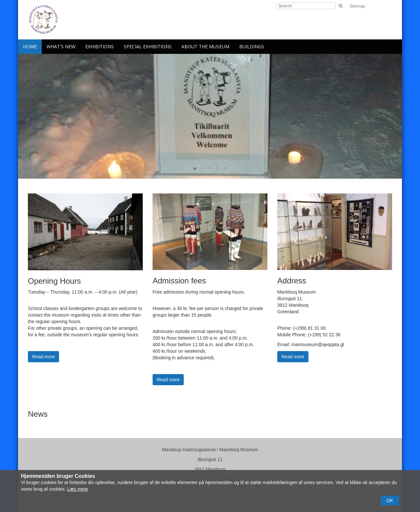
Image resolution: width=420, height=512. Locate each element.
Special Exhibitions (148, 46)
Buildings (252, 46)
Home (30, 46)
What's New (61, 46)
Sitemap (357, 6)
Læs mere (78, 489)
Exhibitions (100, 46)
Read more (43, 357)
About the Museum (205, 46)
